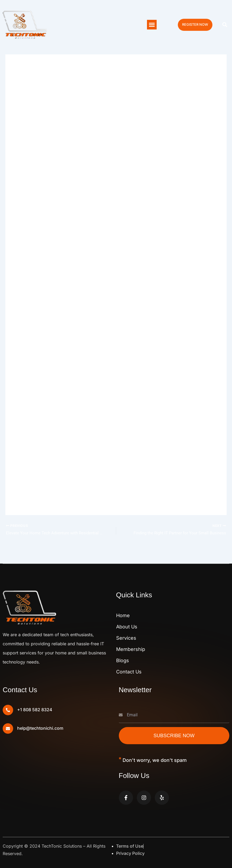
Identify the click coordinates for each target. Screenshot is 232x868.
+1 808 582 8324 (35, 710)
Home (123, 615)
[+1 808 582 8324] (8, 710)
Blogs (123, 660)
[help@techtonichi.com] (8, 729)
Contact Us (129, 672)
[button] (152, 25)
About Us (127, 627)
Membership (131, 649)
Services (126, 638)
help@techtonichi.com (40, 728)
